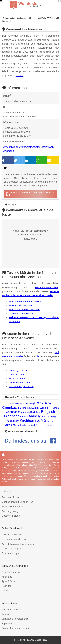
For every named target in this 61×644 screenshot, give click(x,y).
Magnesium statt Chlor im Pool (18, 502)
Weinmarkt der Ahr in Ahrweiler (25, 302)
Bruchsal (46, 417)
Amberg (35, 416)
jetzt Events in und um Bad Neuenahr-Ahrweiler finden (30, 194)
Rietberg (41, 425)
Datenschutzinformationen (15, 628)
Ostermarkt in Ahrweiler (21, 314)
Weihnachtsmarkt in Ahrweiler (24, 310)
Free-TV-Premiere (11, 572)
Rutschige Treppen (11, 497)
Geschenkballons (11, 516)
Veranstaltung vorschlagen (15, 619)
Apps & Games (10, 581)
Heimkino (7, 586)
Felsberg (29, 404)
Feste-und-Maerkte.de (47, 287)
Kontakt (6, 614)
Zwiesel (35, 408)
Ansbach (12, 412)
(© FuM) (19, 76)
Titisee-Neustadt (17, 404)
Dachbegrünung (10, 511)
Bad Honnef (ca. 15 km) (21, 386)
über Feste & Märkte (12, 609)
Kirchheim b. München (38, 420)
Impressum (7, 623)
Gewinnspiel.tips (10, 553)
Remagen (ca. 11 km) (20, 383)
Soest (8, 425)
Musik (5, 591)
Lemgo (53, 416)
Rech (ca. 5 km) (17, 375)
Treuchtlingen (12, 421)
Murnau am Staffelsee (29, 412)
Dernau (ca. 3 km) (18, 371)
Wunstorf (45, 408)
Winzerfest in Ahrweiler (21, 306)
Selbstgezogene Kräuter (14, 507)
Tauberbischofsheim (24, 425)
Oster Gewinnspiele (12, 549)
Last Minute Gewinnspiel (14, 539)
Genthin (53, 425)
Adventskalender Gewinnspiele (18, 544)
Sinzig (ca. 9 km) (17, 379)
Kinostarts (7, 577)
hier (38, 356)
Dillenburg (25, 408)
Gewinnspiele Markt (12, 535)
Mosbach (24, 417)
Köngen (55, 408)
